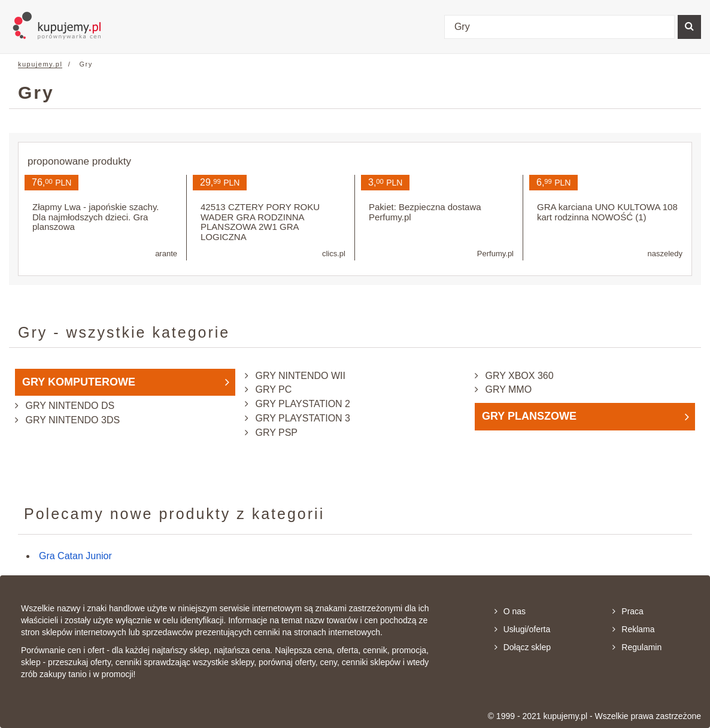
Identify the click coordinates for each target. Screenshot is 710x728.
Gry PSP (275, 433)
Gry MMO (507, 389)
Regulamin (637, 647)
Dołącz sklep (523, 647)
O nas (510, 611)
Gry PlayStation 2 (301, 404)
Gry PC (272, 389)
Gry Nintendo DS (69, 406)
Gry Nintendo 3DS (71, 420)
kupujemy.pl (40, 64)
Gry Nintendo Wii (299, 376)
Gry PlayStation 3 (301, 418)
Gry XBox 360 (518, 376)
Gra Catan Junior (75, 556)
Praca (628, 611)
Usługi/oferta (523, 629)
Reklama (633, 629)
